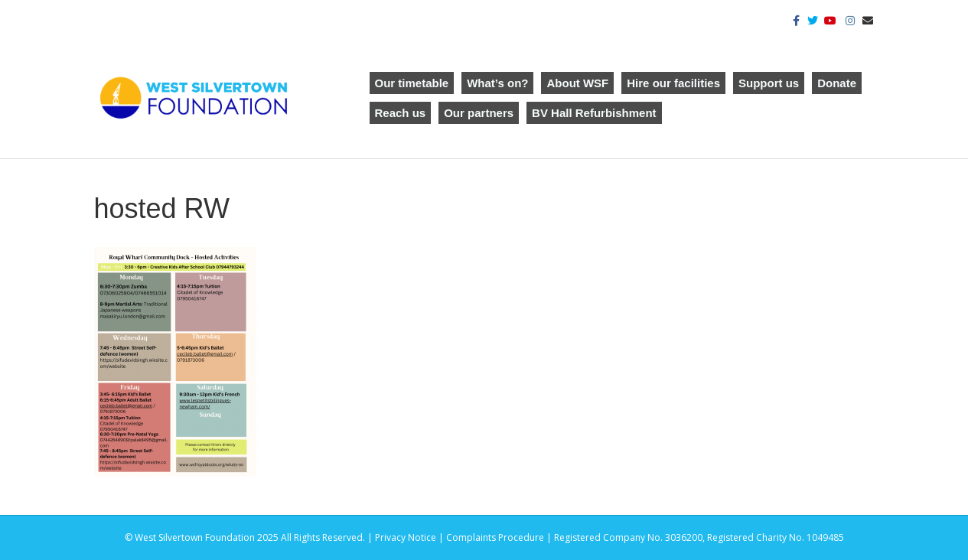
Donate (837, 83)
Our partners (479, 113)
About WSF (577, 83)
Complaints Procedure (495, 537)
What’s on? (497, 83)
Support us (769, 83)
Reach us (401, 113)
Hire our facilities (673, 83)
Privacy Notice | (411, 537)
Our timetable (412, 83)
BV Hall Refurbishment (594, 113)
